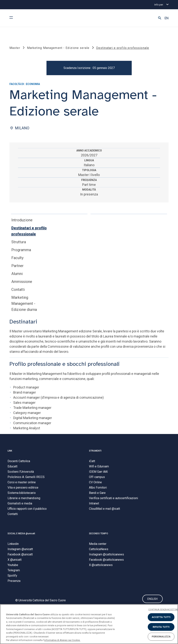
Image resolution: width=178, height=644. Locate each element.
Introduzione (22, 220)
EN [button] (167, 18)
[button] (160, 18)
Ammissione (22, 282)
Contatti (18, 290)
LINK (10, 451)
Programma (21, 250)
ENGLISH (152, 599)
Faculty (17, 258)
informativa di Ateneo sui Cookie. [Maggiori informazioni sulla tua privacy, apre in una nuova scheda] (62, 640)
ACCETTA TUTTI (161, 617)
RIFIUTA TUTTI (161, 627)
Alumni (17, 274)
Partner (17, 266)
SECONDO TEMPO (99, 534)
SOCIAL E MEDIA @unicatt (21, 534)
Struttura (19, 242)
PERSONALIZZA (161, 637)
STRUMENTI (95, 451)
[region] (89, 624)
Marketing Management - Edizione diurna (24, 303)
